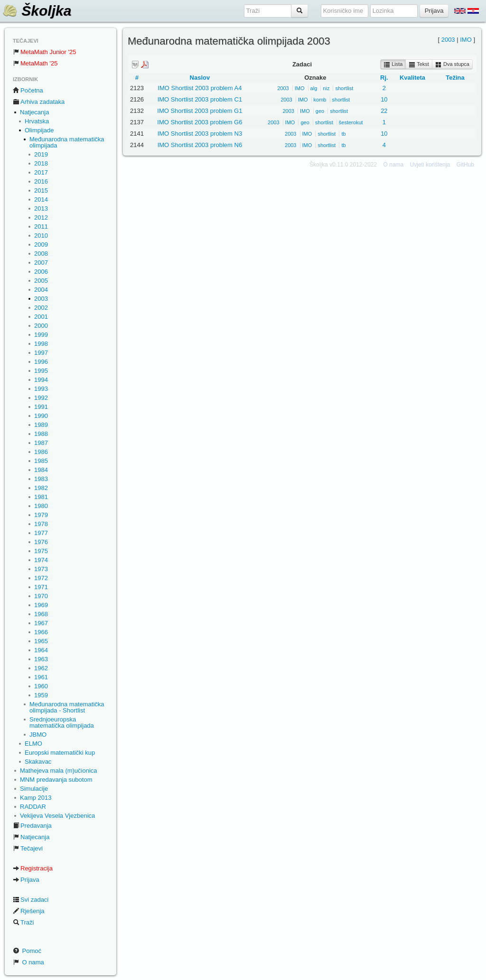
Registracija (33, 868)
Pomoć (27, 951)
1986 (41, 452)
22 (384, 111)
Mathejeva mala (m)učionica (59, 771)
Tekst (419, 65)
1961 (41, 677)
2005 (41, 281)
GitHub (465, 165)
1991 (41, 407)
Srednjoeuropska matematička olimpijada (62, 722)
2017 (41, 172)
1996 (41, 362)
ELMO (33, 744)
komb (320, 100)
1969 (41, 605)
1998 (41, 344)
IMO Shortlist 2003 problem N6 (200, 145)
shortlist (344, 88)
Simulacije (34, 789)
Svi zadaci (31, 900)
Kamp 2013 (36, 798)
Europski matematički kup (60, 753)
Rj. (384, 78)
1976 (41, 542)
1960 (41, 686)
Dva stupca (452, 65)
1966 (41, 632)
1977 (41, 533)
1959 (41, 695)
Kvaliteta (412, 78)
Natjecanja (34, 112)
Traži (23, 922)
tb (343, 134)
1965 (41, 641)
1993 (41, 389)
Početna (28, 90)
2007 (41, 263)
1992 (41, 398)
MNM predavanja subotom (56, 780)
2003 (41, 299)
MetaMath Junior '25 (44, 52)
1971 (41, 587)
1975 (41, 551)
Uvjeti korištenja (430, 165)
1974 (41, 560)
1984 (41, 470)
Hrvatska (37, 121)
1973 (41, 569)
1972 (41, 578)
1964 (41, 650)
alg (314, 88)
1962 (41, 668)
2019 (41, 154)
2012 (41, 217)
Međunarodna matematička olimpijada (67, 142)
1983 (41, 479)
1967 (41, 623)
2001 (41, 317)
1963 (41, 659)
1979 (41, 515)
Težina (455, 78)
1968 (41, 614)
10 (384, 99)
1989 (41, 425)
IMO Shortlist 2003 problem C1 (200, 99)
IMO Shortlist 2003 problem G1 (200, 111)
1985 (41, 461)
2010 (41, 236)
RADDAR (33, 807)
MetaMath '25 (35, 63)
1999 (41, 335)
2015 (41, 190)
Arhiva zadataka (39, 102)
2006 (41, 272)
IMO (466, 40)
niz (326, 88)
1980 (41, 506)
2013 (41, 208)
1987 (41, 443)
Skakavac (38, 762)
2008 (41, 254)
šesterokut (351, 122)
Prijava (26, 880)
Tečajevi (28, 848)
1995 (41, 371)
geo (320, 111)
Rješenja (29, 911)
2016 (41, 181)
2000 (41, 326)
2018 (41, 163)
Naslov (200, 78)
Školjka (37, 11)
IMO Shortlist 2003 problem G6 (200, 122)
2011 (41, 227)
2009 (41, 245)
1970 (41, 596)
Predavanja (32, 826)
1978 (41, 524)
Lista (393, 65)
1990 (41, 416)
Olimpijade (39, 130)
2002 (41, 308)
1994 (41, 380)
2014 (41, 199)
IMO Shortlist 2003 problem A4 (200, 88)
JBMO (38, 735)
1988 (41, 434)
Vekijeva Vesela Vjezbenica (57, 816)
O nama (28, 962)
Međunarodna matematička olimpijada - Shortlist (67, 707)
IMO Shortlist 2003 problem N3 (200, 134)
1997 (41, 353)
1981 (41, 497)
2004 (41, 290)
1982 (41, 488)
